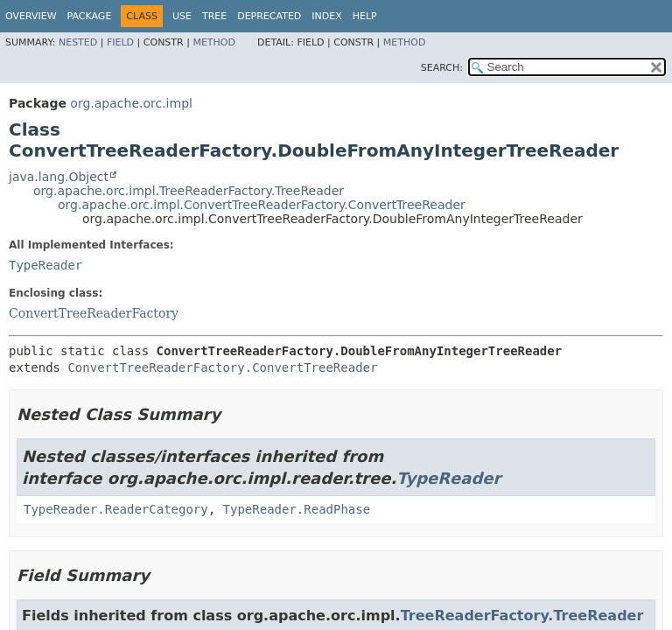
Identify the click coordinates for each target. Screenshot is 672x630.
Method (214, 42)
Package (90, 16)
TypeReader (45, 265)
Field (120, 42)
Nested (78, 42)
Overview (31, 16)
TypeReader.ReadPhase (297, 509)
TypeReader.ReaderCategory (116, 509)
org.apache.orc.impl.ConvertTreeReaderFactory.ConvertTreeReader (262, 205)
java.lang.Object (59, 177)
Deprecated (269, 16)
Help (365, 16)
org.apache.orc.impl (131, 103)
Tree (214, 16)
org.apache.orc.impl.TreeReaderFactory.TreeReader (189, 191)
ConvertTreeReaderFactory (94, 313)
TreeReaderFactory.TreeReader (522, 616)
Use (182, 16)
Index (326, 16)
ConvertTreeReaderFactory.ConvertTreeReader (222, 367)
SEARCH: (442, 68)
